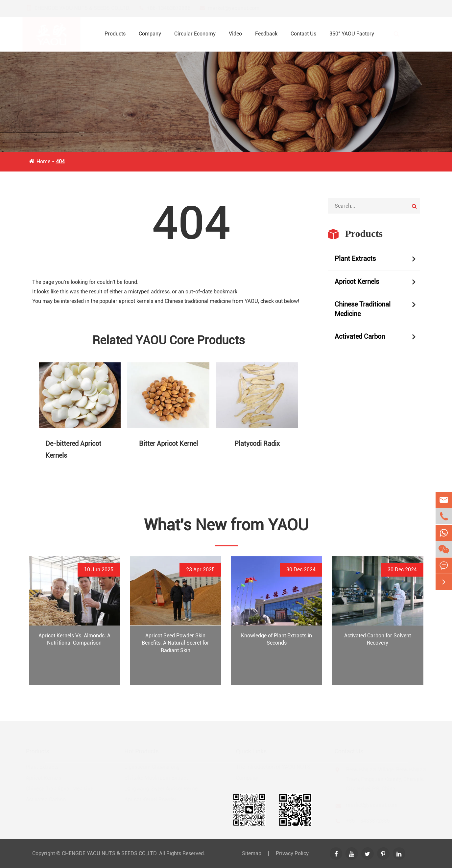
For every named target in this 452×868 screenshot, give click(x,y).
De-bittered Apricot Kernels (73, 449)
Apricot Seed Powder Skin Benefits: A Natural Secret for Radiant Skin (175, 643)
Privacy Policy (292, 853)
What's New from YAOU (226, 525)
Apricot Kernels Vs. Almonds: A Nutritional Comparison (74, 639)
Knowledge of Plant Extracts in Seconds (276, 639)
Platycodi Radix (257, 444)
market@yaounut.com (239, 8)
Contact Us (303, 34)
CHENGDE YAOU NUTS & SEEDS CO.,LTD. (110, 853)
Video (235, 34)
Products (115, 34)
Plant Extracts (355, 259)
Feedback (266, 34)
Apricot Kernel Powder (153, 799)
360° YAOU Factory (352, 34)
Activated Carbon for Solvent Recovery (378, 639)
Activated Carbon (360, 336)
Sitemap (252, 853)
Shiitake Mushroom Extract (159, 778)
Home (43, 161)
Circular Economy (195, 34)
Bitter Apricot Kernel (168, 444)
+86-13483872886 (174, 8)
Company (150, 34)
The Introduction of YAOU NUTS (270, 767)
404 (60, 161)
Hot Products (144, 751)
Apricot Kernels (357, 282)
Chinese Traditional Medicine (363, 309)
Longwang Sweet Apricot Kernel (164, 789)
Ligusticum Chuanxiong (155, 767)
